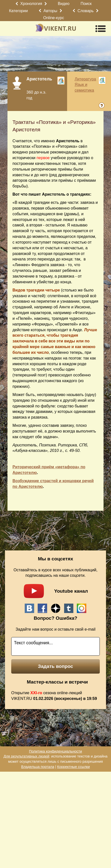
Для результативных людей (26, 756)
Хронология (31, 4)
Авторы (50, 11)
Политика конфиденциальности (55, 751)
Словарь (86, 11)
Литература (85, 79)
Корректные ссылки (73, 767)
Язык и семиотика (84, 87)
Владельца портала (38, 767)
